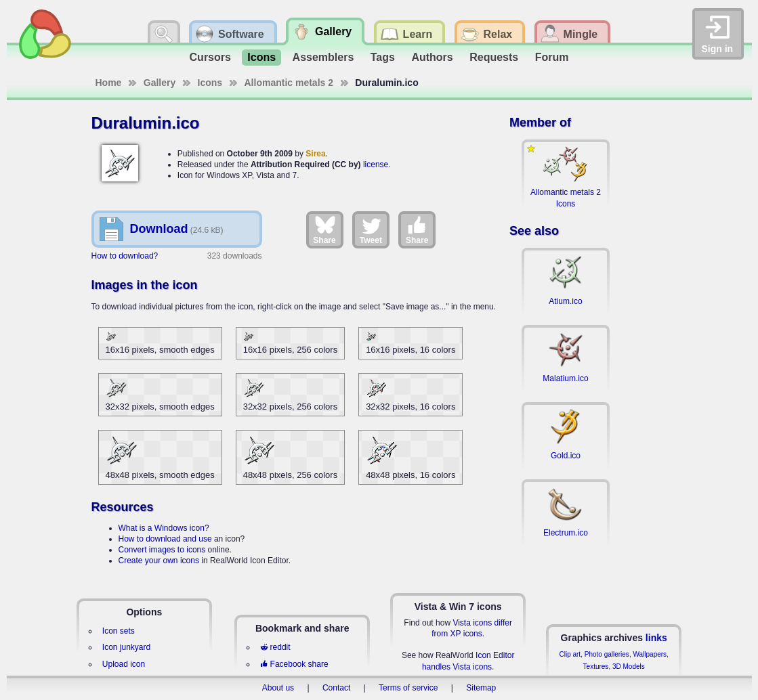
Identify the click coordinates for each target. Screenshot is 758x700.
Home (109, 83)
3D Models (629, 666)
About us (278, 688)
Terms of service (408, 688)
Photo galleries (607, 654)
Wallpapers (650, 654)
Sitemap (481, 688)
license (376, 165)
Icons (261, 57)
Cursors (210, 57)
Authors (432, 57)
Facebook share (294, 664)
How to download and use (165, 539)
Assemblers (323, 57)
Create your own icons (159, 561)
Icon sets (119, 631)
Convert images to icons (162, 550)
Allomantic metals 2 (289, 83)
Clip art (570, 654)
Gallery (160, 83)
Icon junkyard (126, 647)
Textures (596, 666)
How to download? (125, 256)
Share (324, 229)
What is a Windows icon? (164, 528)
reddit (275, 647)
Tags (383, 57)
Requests (494, 57)
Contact (336, 688)
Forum (552, 57)
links (656, 638)
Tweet (371, 229)
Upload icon (124, 664)
